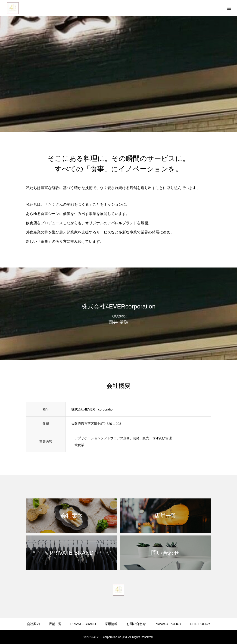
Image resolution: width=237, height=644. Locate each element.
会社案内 (33, 624)
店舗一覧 (55, 624)
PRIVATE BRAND (83, 624)
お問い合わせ (136, 624)
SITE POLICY (200, 624)
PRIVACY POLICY (168, 624)
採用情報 (111, 624)
